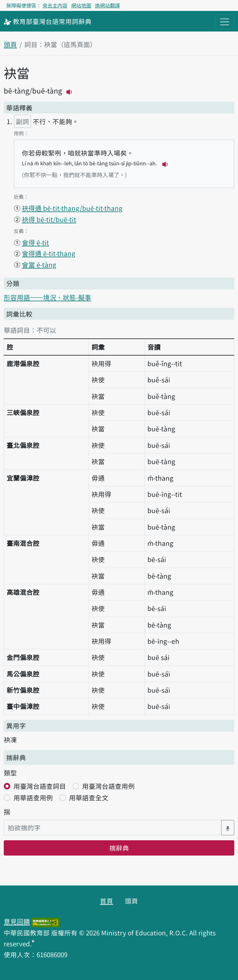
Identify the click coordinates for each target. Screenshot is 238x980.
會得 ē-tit (35, 242)
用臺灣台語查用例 (108, 786)
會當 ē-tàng (39, 264)
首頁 (107, 901)
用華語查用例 (33, 798)
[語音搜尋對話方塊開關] (228, 828)
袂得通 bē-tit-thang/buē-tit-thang (72, 208)
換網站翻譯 (107, 5)
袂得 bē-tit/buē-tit (49, 219)
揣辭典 (119, 848)
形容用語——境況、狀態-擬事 (47, 297)
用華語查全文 (89, 798)
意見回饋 (17, 921)
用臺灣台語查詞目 (40, 786)
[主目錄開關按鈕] (225, 22)
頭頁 (10, 44)
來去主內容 (55, 5)
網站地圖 (81, 5)
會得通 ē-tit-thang (49, 253)
